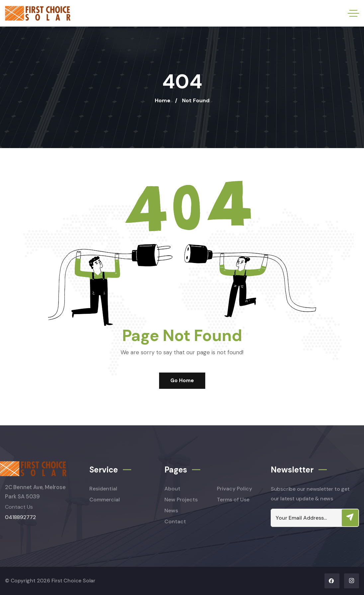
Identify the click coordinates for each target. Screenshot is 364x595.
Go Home (182, 381)
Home (163, 100)
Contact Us (19, 507)
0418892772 (20, 517)
